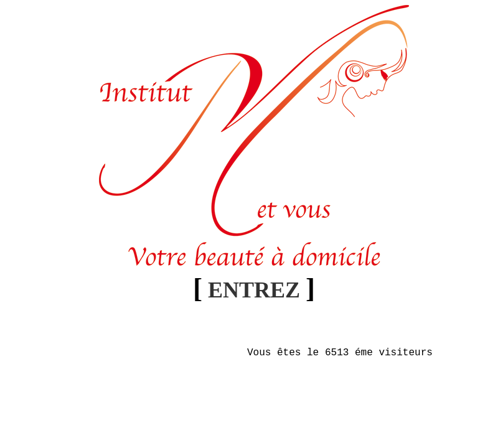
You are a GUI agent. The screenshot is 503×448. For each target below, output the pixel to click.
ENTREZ (254, 290)
